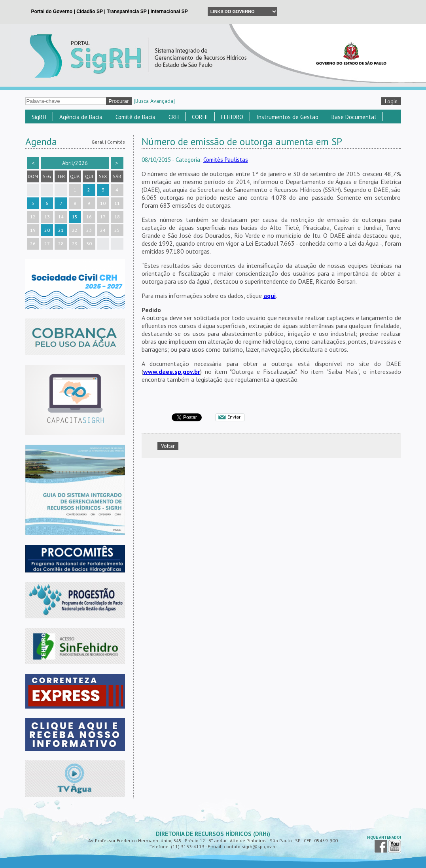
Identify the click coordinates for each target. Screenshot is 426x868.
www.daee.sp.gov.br (172, 371)
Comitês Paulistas (226, 160)
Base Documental (354, 117)
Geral (98, 142)
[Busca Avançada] (154, 101)
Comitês (116, 142)
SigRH (39, 117)
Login (391, 101)
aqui (270, 296)
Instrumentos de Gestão (287, 117)
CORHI (200, 117)
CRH (174, 117)
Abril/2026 (75, 163)
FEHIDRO (232, 117)
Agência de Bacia (81, 117)
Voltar (168, 446)
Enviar (234, 417)
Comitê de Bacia (135, 117)
